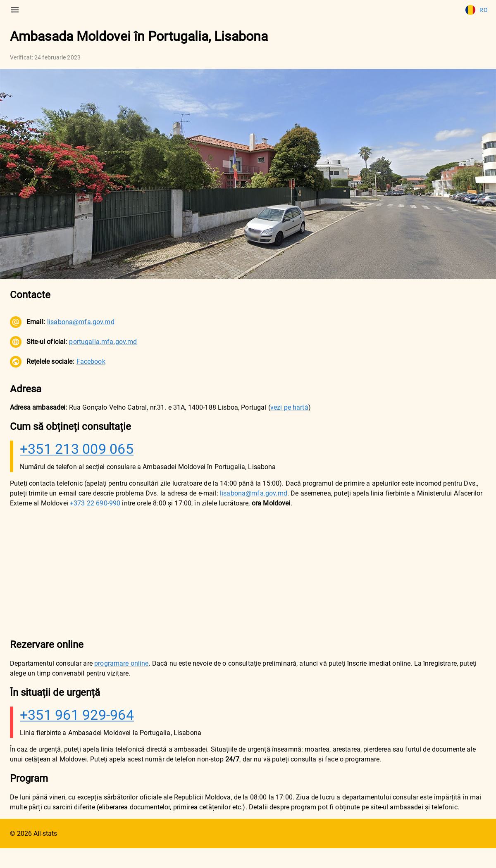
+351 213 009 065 (77, 449)
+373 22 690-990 (95, 503)
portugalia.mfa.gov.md (103, 342)
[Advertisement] (228, 573)
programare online (122, 663)
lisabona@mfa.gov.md (81, 322)
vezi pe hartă (289, 407)
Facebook (91, 362)
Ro (477, 10)
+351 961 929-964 (77, 715)
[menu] (15, 10)
